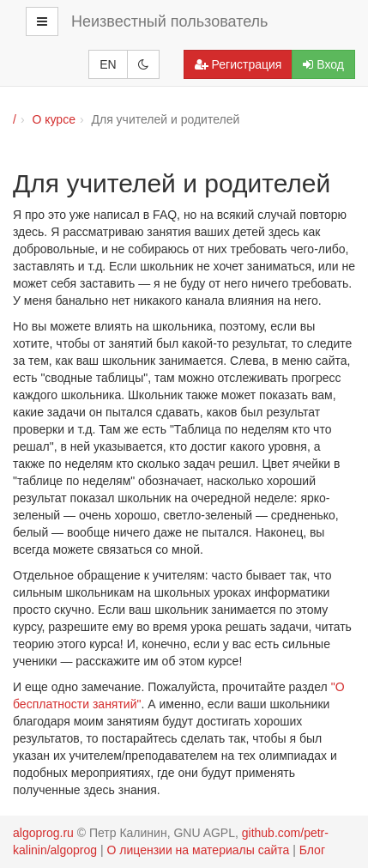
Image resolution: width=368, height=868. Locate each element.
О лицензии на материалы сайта (199, 850)
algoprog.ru (43, 833)
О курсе (53, 119)
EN (108, 64)
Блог (312, 850)
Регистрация (238, 64)
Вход (323, 64)
